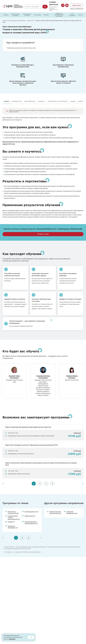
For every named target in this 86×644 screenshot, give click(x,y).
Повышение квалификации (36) (72, 512)
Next (83, 483)
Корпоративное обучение (27, 15)
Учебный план (17, 101)
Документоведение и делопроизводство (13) (31, 523)
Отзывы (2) (41, 101)
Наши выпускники (72, 15)
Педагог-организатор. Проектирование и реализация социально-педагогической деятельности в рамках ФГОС (41, 464)
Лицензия (46, 15)
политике (12, 639)
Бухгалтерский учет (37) (31, 512)
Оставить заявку (43, 234)
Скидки (73, 101)
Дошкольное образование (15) (13, 527)
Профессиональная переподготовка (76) (55, 512)
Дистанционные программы (16, 15)
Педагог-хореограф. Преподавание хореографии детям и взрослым (28, 427)
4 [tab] (52, 483)
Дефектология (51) (30, 516)
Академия (6, 15)
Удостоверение (30, 101)
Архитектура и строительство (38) (13, 512)
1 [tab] (34, 483)
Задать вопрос (77, 5)
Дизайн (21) (11, 522)
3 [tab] (46, 483)
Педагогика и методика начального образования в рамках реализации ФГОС (32, 445)
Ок (31, 637)
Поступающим (38, 15)
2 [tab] (40, 483)
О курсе (6, 101)
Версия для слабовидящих (77, 9)
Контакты (80, 15)
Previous (3, 483)
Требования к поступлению (57, 101)
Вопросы (81, 101)
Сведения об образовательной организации (59, 15)
